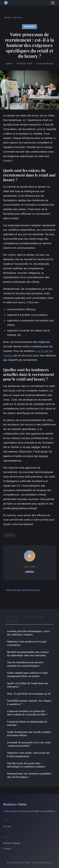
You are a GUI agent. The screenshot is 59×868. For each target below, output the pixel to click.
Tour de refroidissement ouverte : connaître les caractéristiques (26, 664)
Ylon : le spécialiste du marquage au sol (29, 694)
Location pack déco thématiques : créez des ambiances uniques (28, 633)
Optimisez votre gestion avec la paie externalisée (27, 643)
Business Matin (15, 804)
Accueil (7, 17)
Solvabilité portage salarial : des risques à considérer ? (29, 702)
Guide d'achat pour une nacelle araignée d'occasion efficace (29, 734)
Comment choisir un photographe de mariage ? (27, 723)
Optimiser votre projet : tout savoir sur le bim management (28, 754)
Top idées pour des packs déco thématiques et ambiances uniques (26, 765)
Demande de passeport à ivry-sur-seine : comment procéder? (29, 744)
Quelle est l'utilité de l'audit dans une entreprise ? (28, 685)
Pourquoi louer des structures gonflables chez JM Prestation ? (29, 775)
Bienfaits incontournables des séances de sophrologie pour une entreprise (28, 654)
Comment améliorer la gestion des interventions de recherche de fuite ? (27, 713)
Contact (7, 849)
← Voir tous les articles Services (22, 590)
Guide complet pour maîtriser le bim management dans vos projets (27, 674)
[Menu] (53, 3)
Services (18, 17)
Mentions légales (12, 843)
